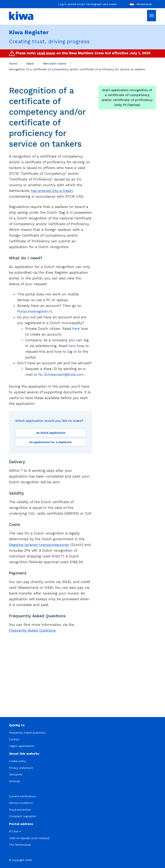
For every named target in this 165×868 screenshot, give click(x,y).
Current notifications (23, 796)
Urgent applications (22, 746)
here (76, 329)
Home (13, 64)
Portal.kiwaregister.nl (35, 311)
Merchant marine (55, 64)
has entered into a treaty (52, 191)
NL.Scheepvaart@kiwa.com (61, 374)
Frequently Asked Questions (32, 630)
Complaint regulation (23, 816)
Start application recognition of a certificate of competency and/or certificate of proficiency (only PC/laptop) (127, 97)
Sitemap (14, 781)
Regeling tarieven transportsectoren (39, 545)
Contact (14, 739)
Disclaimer (16, 774)
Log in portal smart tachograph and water (88, 4)
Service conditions (21, 803)
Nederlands (141, 4)
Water (30, 64)
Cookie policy (18, 761)
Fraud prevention (20, 810)
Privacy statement (21, 768)
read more (46, 53)
